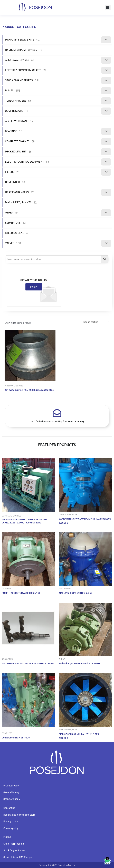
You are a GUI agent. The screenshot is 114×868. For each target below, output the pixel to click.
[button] (108, 7)
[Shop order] (95, 322)
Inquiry (34, 287)
